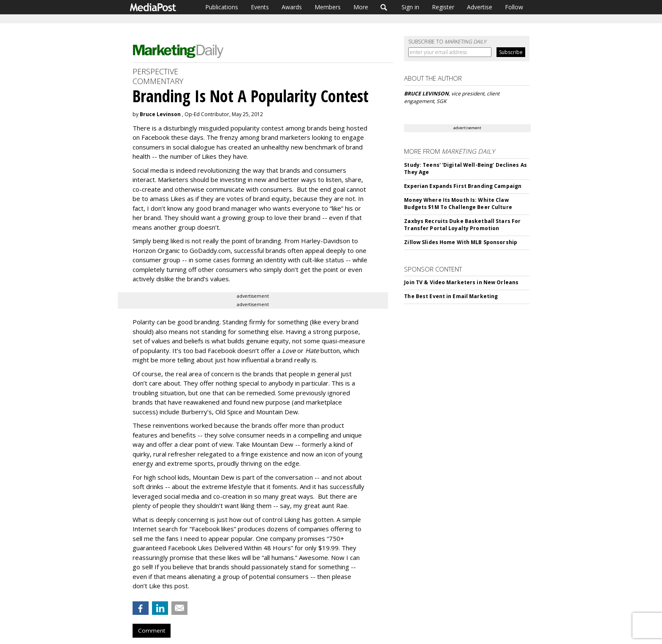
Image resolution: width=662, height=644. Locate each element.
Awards (292, 7)
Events (260, 7)
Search (384, 7)
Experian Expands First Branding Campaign (463, 186)
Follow (514, 7)
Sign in (410, 7)
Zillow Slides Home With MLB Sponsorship (461, 242)
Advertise (480, 7)
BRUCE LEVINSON (426, 94)
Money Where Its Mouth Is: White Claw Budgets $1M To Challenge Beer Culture (458, 204)
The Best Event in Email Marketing (451, 296)
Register (443, 7)
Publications (222, 7)
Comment (152, 630)
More (361, 7)
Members (328, 7)
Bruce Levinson (160, 114)
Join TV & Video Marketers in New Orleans (461, 282)
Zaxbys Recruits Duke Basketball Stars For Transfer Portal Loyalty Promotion (462, 225)
